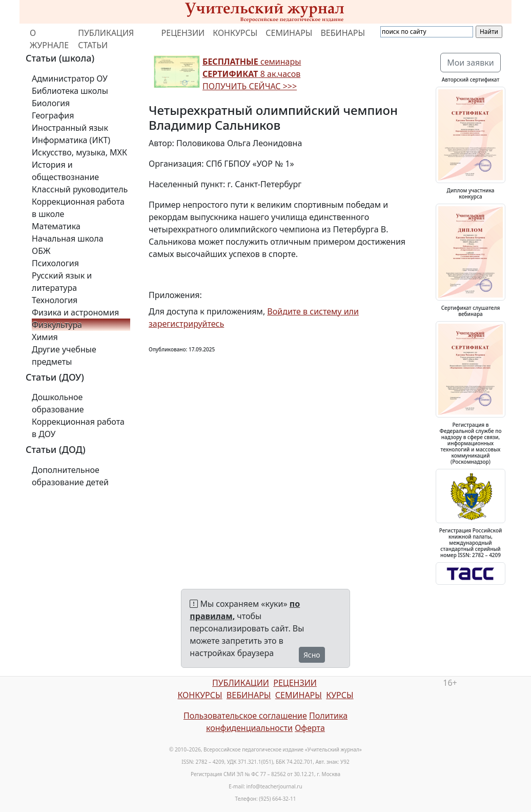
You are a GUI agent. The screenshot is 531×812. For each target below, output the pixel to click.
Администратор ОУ (70, 78)
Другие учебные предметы (64, 355)
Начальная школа (68, 239)
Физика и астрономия (75, 312)
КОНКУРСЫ (235, 33)
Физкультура (57, 325)
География (53, 115)
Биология (51, 103)
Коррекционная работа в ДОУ (78, 428)
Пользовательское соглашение (245, 716)
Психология (55, 263)
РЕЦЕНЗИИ (183, 33)
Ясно (312, 655)
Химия (45, 337)
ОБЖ (41, 251)
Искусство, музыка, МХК (79, 152)
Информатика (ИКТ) (71, 140)
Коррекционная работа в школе (78, 208)
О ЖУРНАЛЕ (49, 39)
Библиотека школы (70, 91)
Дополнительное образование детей (70, 476)
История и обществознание (65, 171)
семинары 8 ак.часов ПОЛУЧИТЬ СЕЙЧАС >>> (252, 74)
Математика (56, 226)
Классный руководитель (80, 189)
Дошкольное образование (58, 403)
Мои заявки (471, 63)
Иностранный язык (70, 128)
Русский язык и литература (62, 282)
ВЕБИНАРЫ (343, 33)
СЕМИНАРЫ (289, 33)
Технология (55, 300)
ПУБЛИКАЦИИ (241, 683)
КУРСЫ (340, 695)
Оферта (310, 728)
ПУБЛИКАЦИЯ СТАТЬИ (106, 39)
